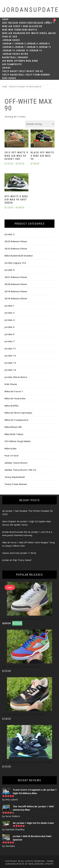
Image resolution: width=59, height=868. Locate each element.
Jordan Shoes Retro (15, 54)
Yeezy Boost (10, 71)
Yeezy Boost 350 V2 (31, 71)
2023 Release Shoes (16, 241)
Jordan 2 (9, 234)
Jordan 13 (22, 51)
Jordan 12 (9, 51)
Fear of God (10, 37)
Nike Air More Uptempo (18, 413)
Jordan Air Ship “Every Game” (17, 560)
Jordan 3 (20, 44)
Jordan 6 (8, 47)
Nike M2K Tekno (12, 30)
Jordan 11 (45, 47)
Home (5, 87)
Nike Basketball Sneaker (19, 256)
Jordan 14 (35, 51)
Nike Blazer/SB (33, 26)
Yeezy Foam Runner (38, 75)
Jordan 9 (32, 47)
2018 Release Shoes (16, 298)
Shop (5, 19)
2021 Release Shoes (15, 23)
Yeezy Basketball (14, 75)
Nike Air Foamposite (16, 420)
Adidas (6, 68)
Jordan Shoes (11, 40)
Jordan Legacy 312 (15, 263)
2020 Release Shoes (40, 23)
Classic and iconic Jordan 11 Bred (19, 553)
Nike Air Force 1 (12, 26)
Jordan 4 (32, 44)
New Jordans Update (41, 864)
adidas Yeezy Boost (16, 463)
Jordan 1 (8, 44)
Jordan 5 (44, 44)
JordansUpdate (31, 10)
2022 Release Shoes (16, 248)
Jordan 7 (20, 47)
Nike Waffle (30, 30)
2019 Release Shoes (16, 291)
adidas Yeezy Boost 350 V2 (20, 470)
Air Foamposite (12, 64)
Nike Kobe (32, 61)
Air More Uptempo (14, 61)
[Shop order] (40, 124)
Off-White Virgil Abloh (41, 33)
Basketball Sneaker (15, 57)
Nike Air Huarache (14, 33)
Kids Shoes (9, 78)
